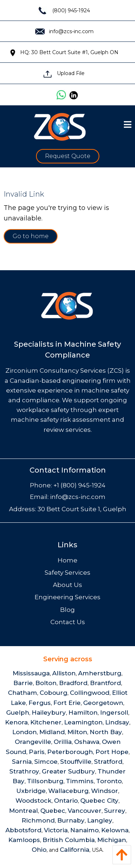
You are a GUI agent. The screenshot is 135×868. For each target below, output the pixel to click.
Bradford (73, 683)
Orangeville (33, 742)
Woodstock (33, 801)
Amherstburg (100, 673)
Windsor (105, 791)
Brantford (105, 683)
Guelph (18, 713)
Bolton (46, 683)
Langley (100, 820)
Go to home (31, 236)
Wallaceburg (68, 791)
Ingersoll (114, 713)
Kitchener (46, 722)
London (24, 732)
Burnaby (71, 820)
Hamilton (83, 713)
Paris (37, 752)
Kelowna (115, 830)
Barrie (23, 683)
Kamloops (24, 840)
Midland (52, 732)
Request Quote (68, 156)
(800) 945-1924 (64, 10)
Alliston (64, 673)
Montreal (23, 811)
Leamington (83, 722)
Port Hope (112, 752)
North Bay (106, 732)
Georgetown (103, 703)
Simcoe (46, 762)
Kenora (16, 722)
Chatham (22, 693)
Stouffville (76, 762)
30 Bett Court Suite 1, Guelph (82, 509)
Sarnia (22, 762)
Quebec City (99, 801)
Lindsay (117, 722)
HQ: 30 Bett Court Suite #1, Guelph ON (64, 52)
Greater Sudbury (68, 771)
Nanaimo (84, 830)
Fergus (40, 703)
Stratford (108, 762)
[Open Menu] (128, 124)
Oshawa (87, 742)
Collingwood (90, 693)
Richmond (38, 820)
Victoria (56, 830)
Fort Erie (67, 703)
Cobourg (53, 693)
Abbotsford (23, 830)
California (75, 850)
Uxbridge (31, 791)
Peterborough (70, 752)
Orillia (63, 742)
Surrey (115, 811)
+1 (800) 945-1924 (79, 485)
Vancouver (85, 811)
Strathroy (24, 771)
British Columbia (69, 840)
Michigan (112, 840)
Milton (77, 732)
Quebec (53, 811)
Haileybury (49, 713)
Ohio (39, 850)
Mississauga (31, 673)
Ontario (66, 801)
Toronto (109, 781)
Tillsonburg (45, 781)
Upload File (64, 73)
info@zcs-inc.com (64, 31)
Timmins (80, 781)
